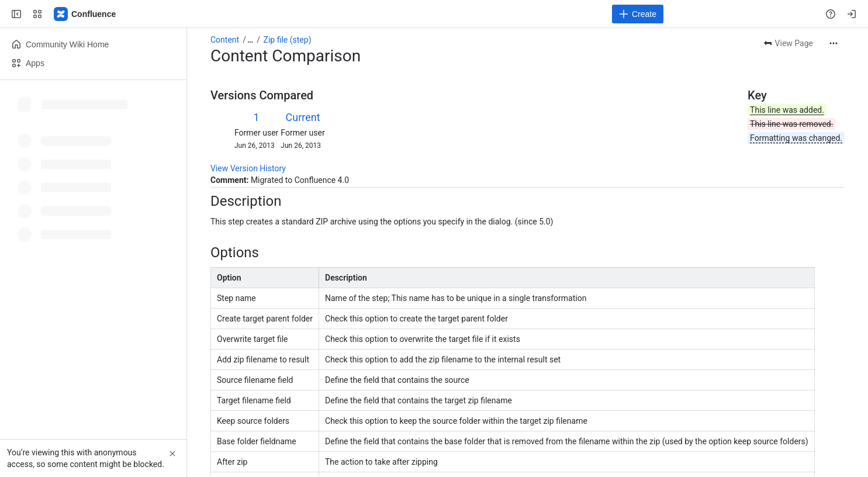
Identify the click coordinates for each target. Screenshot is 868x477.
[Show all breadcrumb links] (250, 40)
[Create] (638, 14)
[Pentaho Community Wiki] (85, 14)
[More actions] (834, 43)
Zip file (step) (288, 40)
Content (225, 40)
